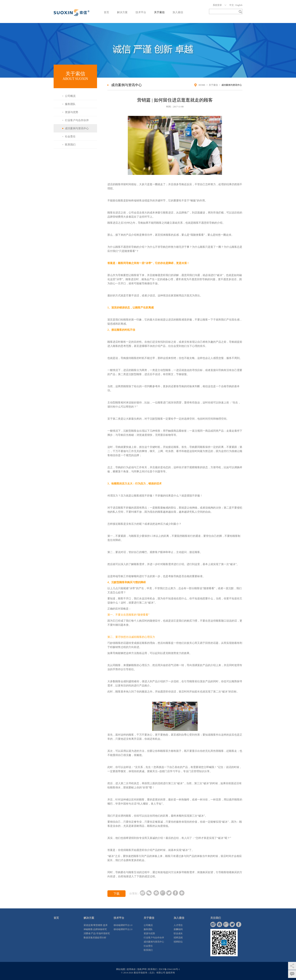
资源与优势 (72, 112)
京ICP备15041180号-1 (169, 969)
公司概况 (70, 96)
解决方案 (122, 12)
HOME (202, 85)
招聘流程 (178, 938)
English (239, 5)
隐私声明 (142, 969)
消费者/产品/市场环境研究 (97, 933)
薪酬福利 (178, 929)
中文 (232, 5)
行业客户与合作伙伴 (77, 120)
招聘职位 (178, 942)
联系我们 (70, 145)
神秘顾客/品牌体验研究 (95, 929)
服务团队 (70, 104)
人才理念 (178, 925)
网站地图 (121, 969)
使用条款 (131, 969)
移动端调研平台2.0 (123, 929)
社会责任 (70, 137)
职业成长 (178, 933)
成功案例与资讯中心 (77, 128)
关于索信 (159, 12)
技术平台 (141, 12)
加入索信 (178, 12)
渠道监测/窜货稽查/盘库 (96, 925)
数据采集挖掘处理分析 (95, 938)
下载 (116, 894)
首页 (106, 12)
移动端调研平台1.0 (123, 925)
